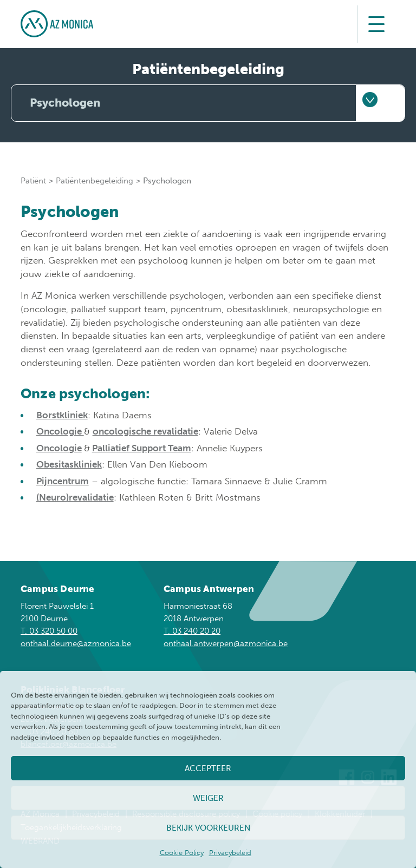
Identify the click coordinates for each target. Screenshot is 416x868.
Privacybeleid (230, 853)
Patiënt (33, 181)
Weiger (208, 798)
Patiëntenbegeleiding (95, 181)
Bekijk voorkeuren (208, 828)
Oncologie (60, 431)
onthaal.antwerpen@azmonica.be (226, 643)
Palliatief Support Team (142, 448)
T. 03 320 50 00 (49, 631)
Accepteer (208, 768)
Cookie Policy (182, 853)
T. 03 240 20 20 (192, 631)
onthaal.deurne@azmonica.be (76, 643)
